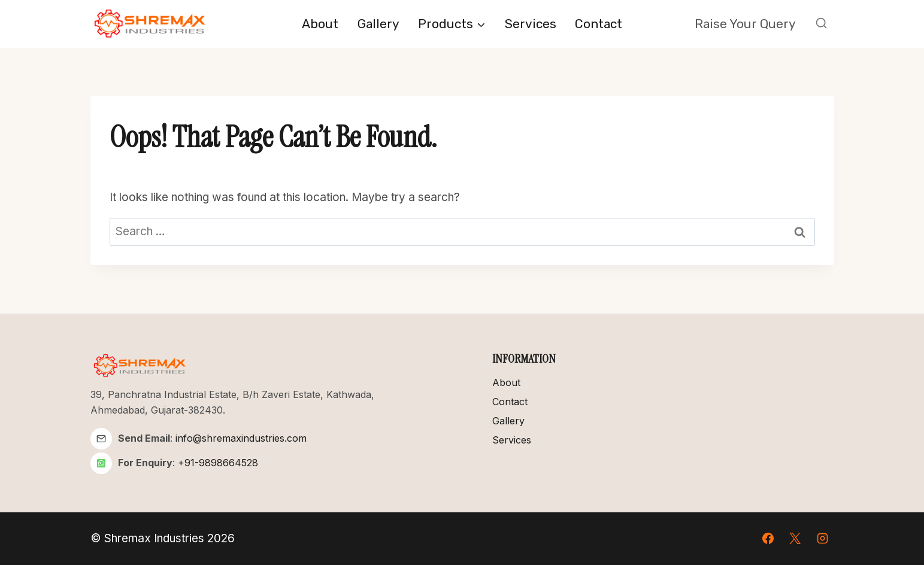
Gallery (378, 24)
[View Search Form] (822, 24)
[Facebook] (768, 539)
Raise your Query (745, 24)
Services (531, 24)
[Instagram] (823, 539)
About (320, 24)
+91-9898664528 (218, 463)
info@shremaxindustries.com (241, 438)
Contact (599, 24)
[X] (795, 539)
